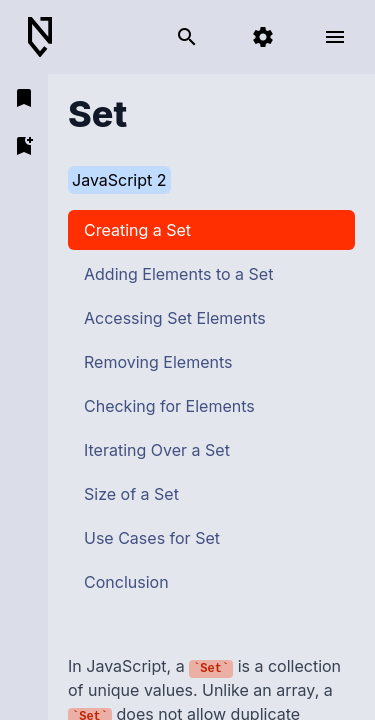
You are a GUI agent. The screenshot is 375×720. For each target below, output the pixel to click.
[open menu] (335, 37)
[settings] (263, 37)
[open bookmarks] (24, 98)
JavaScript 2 (119, 180)
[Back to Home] (48, 37)
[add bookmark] (24, 146)
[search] (187, 37)
